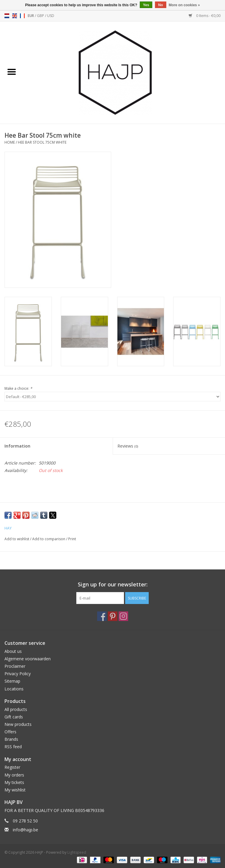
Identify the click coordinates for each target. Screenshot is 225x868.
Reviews (128, 446)
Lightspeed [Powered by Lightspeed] (77, 852)
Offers (10, 732)
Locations (14, 689)
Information (17, 446)
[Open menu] (12, 72)
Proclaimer (15, 666)
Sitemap (12, 681)
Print (72, 539)
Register (12, 767)
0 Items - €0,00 (205, 16)
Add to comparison (49, 539)
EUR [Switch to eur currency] (31, 16)
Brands (11, 739)
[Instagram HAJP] (123, 616)
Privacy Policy (18, 674)
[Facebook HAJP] (102, 616)
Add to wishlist (17, 539)
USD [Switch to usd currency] (51, 16)
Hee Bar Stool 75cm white (42, 142)
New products (18, 724)
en (15, 16)
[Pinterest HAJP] (113, 616)
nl (7, 16)
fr (22, 16)
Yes (146, 5)
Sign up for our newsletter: (113, 584)
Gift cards (14, 717)
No (161, 5)
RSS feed (13, 747)
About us (13, 651)
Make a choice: (18, 388)
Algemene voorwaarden (28, 659)
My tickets (14, 782)
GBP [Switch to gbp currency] (41, 16)
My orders (14, 775)
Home (10, 142)
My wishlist (15, 790)
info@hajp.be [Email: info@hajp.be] (25, 830)
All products (16, 709)
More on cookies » (184, 5)
